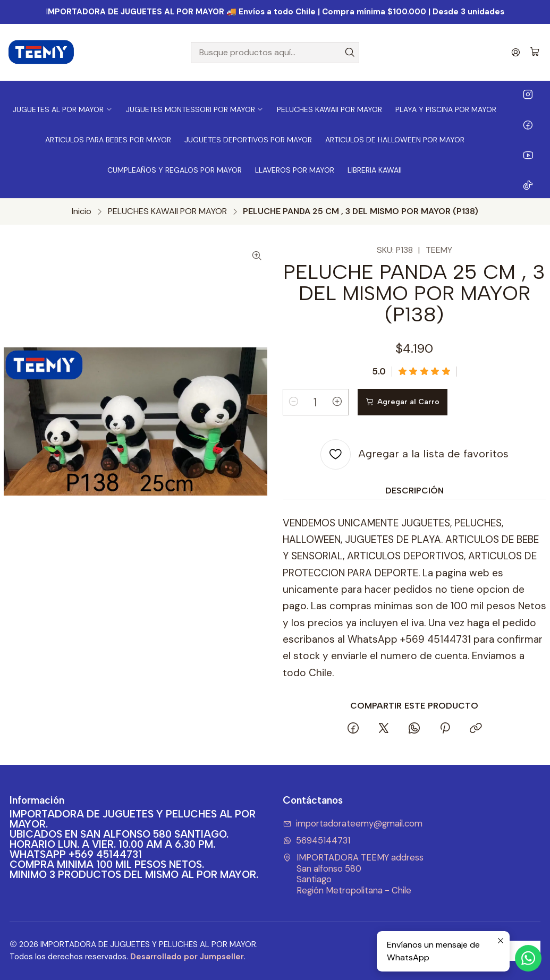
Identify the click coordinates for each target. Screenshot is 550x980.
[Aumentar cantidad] (337, 402)
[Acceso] (516, 52)
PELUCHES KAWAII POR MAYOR (167, 211)
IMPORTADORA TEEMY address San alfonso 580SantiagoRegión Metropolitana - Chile (353, 874)
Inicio (82, 211)
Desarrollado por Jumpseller (187, 957)
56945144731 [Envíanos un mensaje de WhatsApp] (317, 841)
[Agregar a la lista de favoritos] (414, 454)
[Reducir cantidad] (294, 402)
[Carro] (535, 52)
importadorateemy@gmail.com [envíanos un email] (353, 824)
